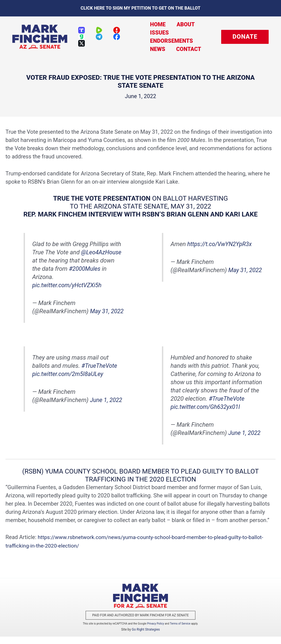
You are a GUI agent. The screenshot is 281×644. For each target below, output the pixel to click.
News (154, 49)
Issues (155, 33)
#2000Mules (85, 268)
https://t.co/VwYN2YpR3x (221, 244)
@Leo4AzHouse (102, 252)
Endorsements (167, 41)
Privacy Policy (156, 631)
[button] (245, 37)
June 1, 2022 (107, 408)
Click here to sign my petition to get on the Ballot (141, 8)
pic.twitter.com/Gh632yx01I (206, 415)
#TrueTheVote (100, 374)
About (179, 24)
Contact (182, 49)
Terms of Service (180, 631)
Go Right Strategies (146, 637)
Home (154, 24)
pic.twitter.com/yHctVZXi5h (68, 285)
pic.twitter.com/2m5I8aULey (69, 382)
